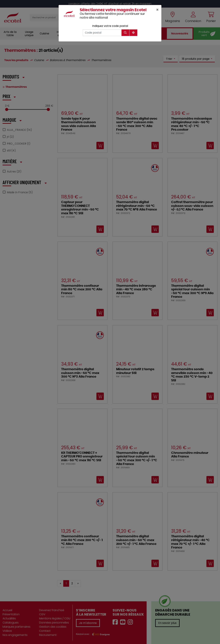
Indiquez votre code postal (110, 26)
